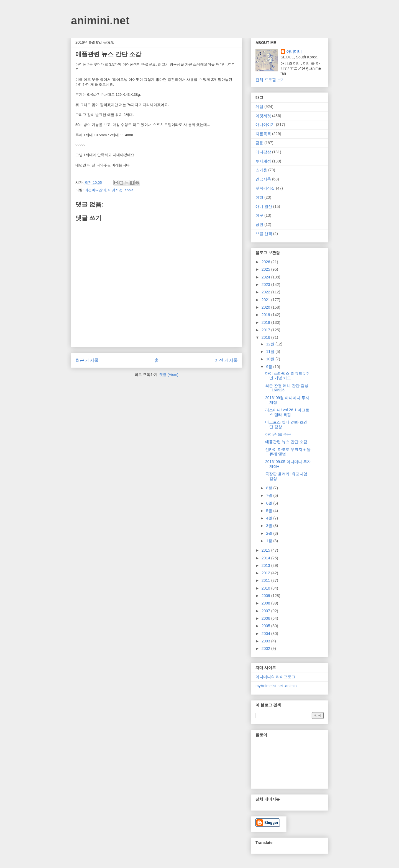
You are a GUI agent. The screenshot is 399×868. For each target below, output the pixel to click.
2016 (266, 337)
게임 (259, 107)
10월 (271, 359)
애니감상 (263, 152)
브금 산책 (264, 234)
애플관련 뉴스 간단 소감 (286, 442)
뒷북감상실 (265, 188)
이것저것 (115, 190)
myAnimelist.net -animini (277, 686)
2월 (270, 533)
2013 (266, 565)
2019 (266, 315)
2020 (266, 307)
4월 (270, 518)
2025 (266, 269)
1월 (270, 541)
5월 (270, 511)
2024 (266, 277)
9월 (270, 367)
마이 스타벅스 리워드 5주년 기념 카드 (287, 376)
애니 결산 (264, 206)
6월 (270, 503)
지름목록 (263, 134)
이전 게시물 (226, 360)
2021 (266, 300)
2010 (266, 588)
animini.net (100, 20)
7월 (270, 495)
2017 (266, 330)
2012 (266, 573)
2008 (266, 603)
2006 (266, 618)
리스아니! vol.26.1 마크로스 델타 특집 (287, 412)
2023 (266, 285)
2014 (266, 558)
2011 (266, 580)
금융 (259, 143)
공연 (259, 224)
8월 (270, 488)
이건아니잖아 (95, 190)
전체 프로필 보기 (270, 80)
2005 (266, 626)
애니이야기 (265, 125)
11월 (271, 352)
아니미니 (294, 51)
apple (129, 190)
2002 (266, 649)
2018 (266, 322)
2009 (266, 596)
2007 (266, 611)
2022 (266, 292)
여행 (259, 197)
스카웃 (261, 170)
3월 (270, 526)
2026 (266, 262)
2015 (266, 550)
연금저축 (263, 179)
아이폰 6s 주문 (278, 434)
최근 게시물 (87, 360)
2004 (266, 634)
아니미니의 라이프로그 (275, 677)
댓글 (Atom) (169, 375)
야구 (259, 215)
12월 (271, 344)
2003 (266, 641)
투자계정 (263, 161)
